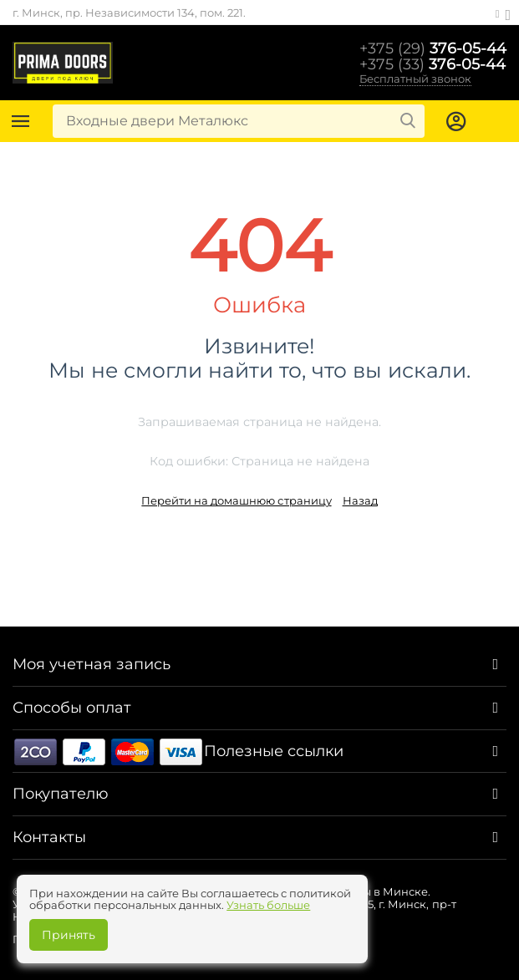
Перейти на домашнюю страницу (236, 500)
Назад (360, 500)
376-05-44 (433, 48)
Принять (69, 935)
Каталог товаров (21, 121)
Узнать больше (268, 905)
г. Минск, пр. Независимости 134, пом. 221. (129, 13)
